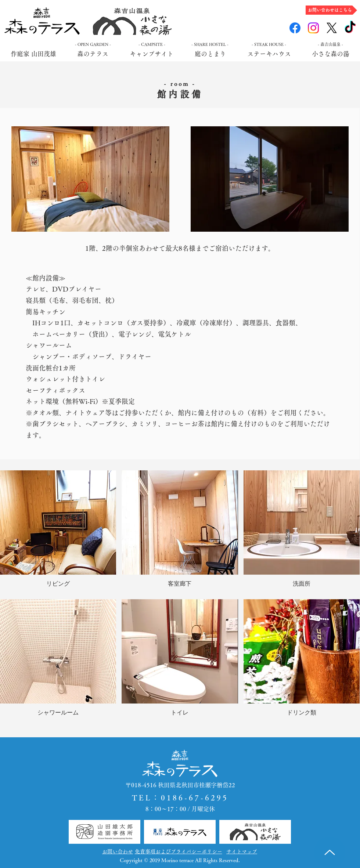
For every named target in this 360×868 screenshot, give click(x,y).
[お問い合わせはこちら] (331, 10)
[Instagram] (313, 28)
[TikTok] (350, 28)
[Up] (330, 852)
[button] (58, 532)
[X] (332, 28)
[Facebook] (295, 28)
